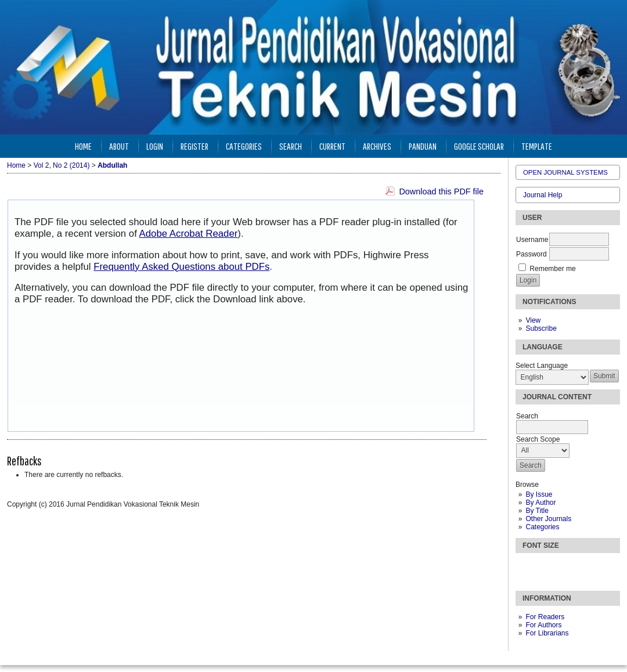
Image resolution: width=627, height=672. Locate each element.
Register (194, 146)
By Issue (539, 494)
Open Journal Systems (565, 172)
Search (291, 146)
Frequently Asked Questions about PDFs (181, 267)
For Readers (545, 617)
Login (155, 146)
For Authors (543, 625)
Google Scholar (479, 146)
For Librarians (547, 633)
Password (531, 254)
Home (83, 146)
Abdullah (112, 165)
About (119, 146)
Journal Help (543, 195)
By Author (540, 503)
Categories (542, 527)
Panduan (423, 146)
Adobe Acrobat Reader (189, 234)
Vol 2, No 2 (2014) (62, 165)
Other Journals (548, 519)
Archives (377, 146)
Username (532, 240)
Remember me (552, 269)
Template (537, 146)
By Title (537, 511)
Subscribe (541, 328)
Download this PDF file (441, 192)
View (533, 320)
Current (332, 146)
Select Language (542, 366)
